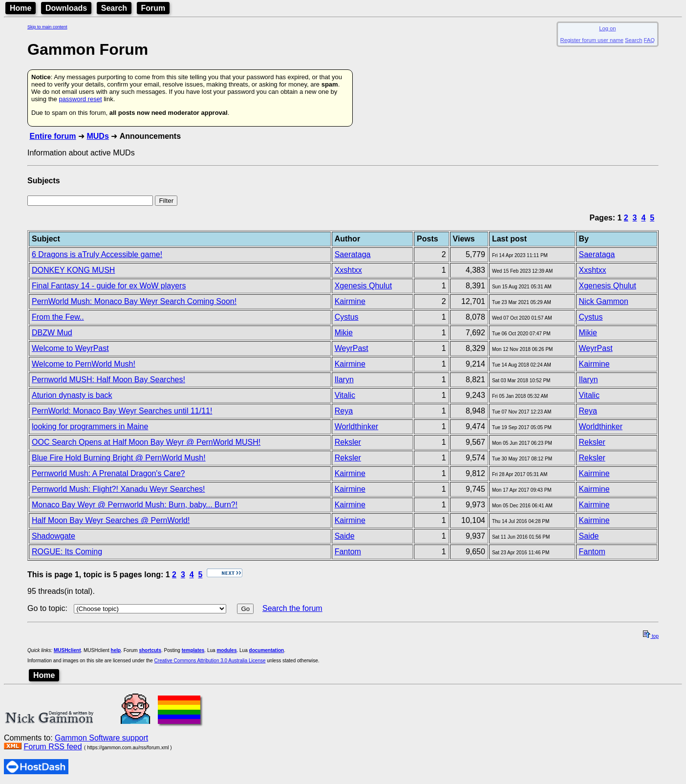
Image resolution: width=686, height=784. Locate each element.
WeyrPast (352, 348)
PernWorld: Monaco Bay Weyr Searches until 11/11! (122, 411)
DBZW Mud (52, 333)
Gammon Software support (101, 738)
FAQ (649, 40)
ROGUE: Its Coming (67, 552)
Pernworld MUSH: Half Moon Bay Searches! (108, 380)
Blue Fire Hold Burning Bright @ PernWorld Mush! (119, 458)
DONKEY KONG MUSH (73, 270)
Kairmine (350, 301)
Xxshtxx (348, 270)
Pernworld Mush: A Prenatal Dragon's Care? (108, 473)
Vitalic (345, 395)
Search (114, 8)
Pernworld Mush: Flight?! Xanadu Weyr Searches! (118, 489)
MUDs (97, 136)
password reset (80, 99)
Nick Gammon (604, 301)
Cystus (347, 317)
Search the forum (292, 608)
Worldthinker (357, 426)
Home (21, 8)
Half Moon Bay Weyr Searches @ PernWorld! (111, 520)
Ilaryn (344, 380)
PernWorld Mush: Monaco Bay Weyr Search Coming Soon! (134, 301)
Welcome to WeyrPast (70, 348)
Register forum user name (592, 40)
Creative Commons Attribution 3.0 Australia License (210, 661)
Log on (607, 28)
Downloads (66, 8)
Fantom (348, 552)
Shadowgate (54, 536)
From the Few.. (58, 317)
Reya (344, 411)
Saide (345, 536)
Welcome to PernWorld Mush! (84, 364)
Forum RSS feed (53, 747)
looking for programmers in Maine (90, 426)
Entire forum (53, 136)
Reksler (348, 442)
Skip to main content (47, 27)
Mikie (344, 333)
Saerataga (353, 254)
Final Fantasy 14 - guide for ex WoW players (109, 286)
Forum (153, 8)
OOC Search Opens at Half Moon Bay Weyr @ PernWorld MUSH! (146, 442)
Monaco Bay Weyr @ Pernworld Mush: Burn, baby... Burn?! (135, 505)
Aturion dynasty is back (72, 395)
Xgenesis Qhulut (363, 286)
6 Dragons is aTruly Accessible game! (97, 254)
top (651, 636)
